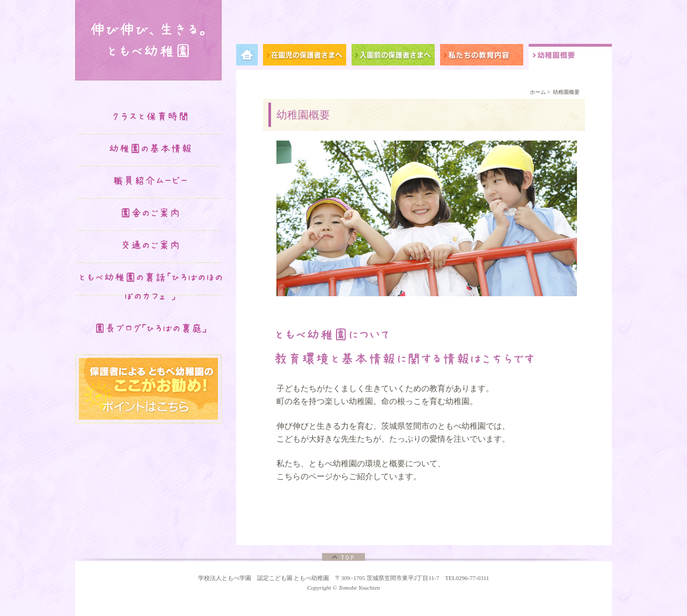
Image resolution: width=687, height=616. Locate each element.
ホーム (538, 92)
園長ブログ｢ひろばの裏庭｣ (151, 328)
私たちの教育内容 (484, 57)
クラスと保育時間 (150, 116)
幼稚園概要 (570, 57)
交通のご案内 (150, 245)
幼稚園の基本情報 (150, 149)
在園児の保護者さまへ (307, 57)
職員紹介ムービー (150, 181)
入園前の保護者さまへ (396, 57)
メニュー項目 (250, 57)
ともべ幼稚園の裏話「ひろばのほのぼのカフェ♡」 (151, 287)
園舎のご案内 (150, 213)
